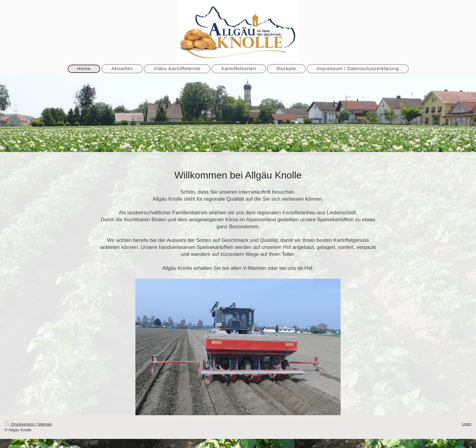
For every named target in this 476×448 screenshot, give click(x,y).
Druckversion (20, 424)
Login (467, 424)
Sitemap (45, 424)
